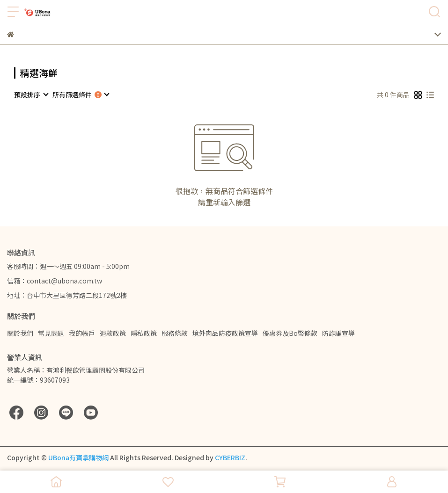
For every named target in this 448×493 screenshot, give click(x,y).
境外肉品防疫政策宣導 (225, 333)
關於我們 (20, 333)
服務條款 (175, 333)
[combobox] (31, 94)
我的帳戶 (82, 333)
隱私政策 (144, 333)
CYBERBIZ (230, 457)
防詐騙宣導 (338, 333)
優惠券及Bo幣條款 (290, 333)
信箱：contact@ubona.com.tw (55, 281)
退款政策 (113, 333)
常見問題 (51, 333)
